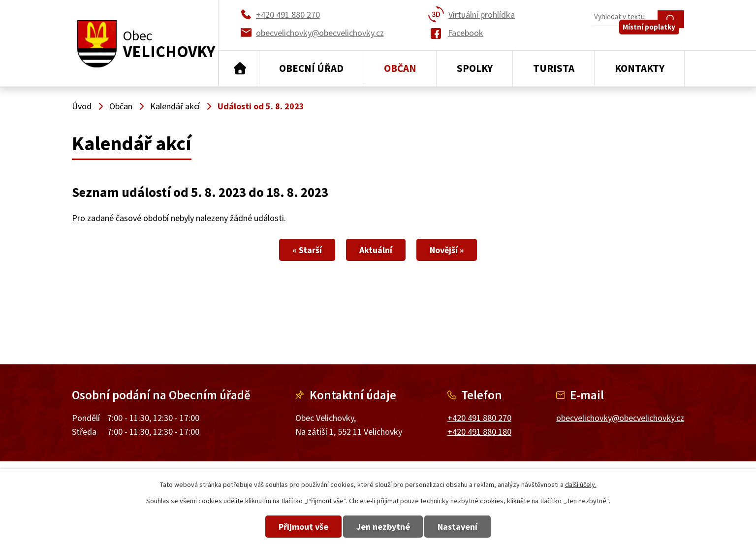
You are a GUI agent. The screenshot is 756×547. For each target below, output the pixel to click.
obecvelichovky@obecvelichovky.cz (620, 418)
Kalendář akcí (175, 106)
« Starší (289, 250)
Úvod (239, 68)
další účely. (581, 484)
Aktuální (376, 250)
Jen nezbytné (383, 527)
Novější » (464, 250)
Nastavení (476, 527)
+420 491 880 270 (479, 418)
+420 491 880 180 (479, 432)
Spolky (475, 68)
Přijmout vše (286, 527)
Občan (400, 68)
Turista (554, 68)
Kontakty (640, 68)
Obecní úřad (311, 68)
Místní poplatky (654, 39)
